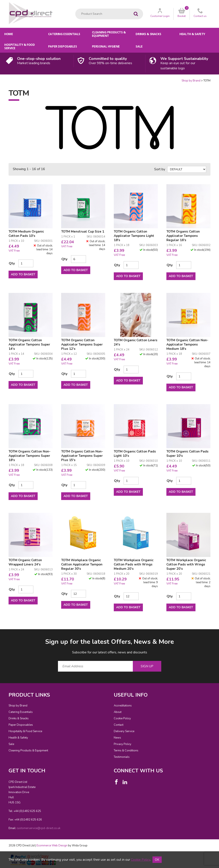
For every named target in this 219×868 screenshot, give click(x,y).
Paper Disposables (63, 46)
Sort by (160, 169)
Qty (12, 263)
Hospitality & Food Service (19, 46)
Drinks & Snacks (148, 34)
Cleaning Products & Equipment (109, 34)
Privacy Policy (123, 744)
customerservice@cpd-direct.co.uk (38, 828)
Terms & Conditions (126, 751)
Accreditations (123, 706)
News (117, 738)
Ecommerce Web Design (52, 846)
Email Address (0, 634)
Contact (119, 725)
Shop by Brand (191, 81)
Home (9, 34)
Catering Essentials (64, 34)
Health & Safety (192, 34)
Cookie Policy (122, 718)
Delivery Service (124, 731)
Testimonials (122, 757)
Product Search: (75, 9)
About (118, 712)
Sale (139, 46)
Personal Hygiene (106, 46)
